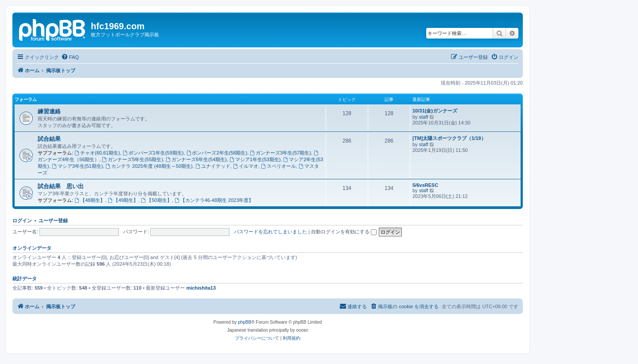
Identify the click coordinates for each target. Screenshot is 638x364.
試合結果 (49, 139)
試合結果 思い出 (61, 186)
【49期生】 (123, 200)
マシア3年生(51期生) (78, 166)
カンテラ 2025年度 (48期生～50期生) (149, 166)
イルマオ (246, 166)
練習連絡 (49, 111)
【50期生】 (157, 200)
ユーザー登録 (53, 221)
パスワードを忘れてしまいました (270, 232)
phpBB (245, 322)
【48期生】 (90, 200)
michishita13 (201, 288)
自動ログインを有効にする (344, 232)
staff (424, 117)
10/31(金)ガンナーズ (435, 111)
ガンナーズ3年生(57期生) (280, 153)
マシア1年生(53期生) (255, 159)
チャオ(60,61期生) (97, 153)
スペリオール (278, 166)
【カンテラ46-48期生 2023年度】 (214, 200)
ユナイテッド (213, 166)
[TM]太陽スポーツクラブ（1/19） (449, 138)
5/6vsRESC (425, 185)
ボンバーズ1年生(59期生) (153, 153)
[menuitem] (70, 57)
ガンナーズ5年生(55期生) (132, 159)
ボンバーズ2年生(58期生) (217, 153)
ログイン (22, 221)
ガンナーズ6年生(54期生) (196, 159)
